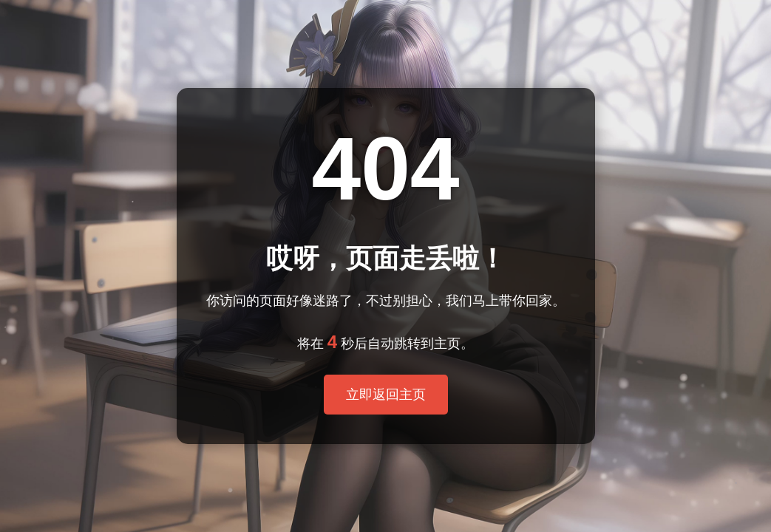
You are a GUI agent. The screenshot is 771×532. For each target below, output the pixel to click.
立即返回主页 (386, 395)
